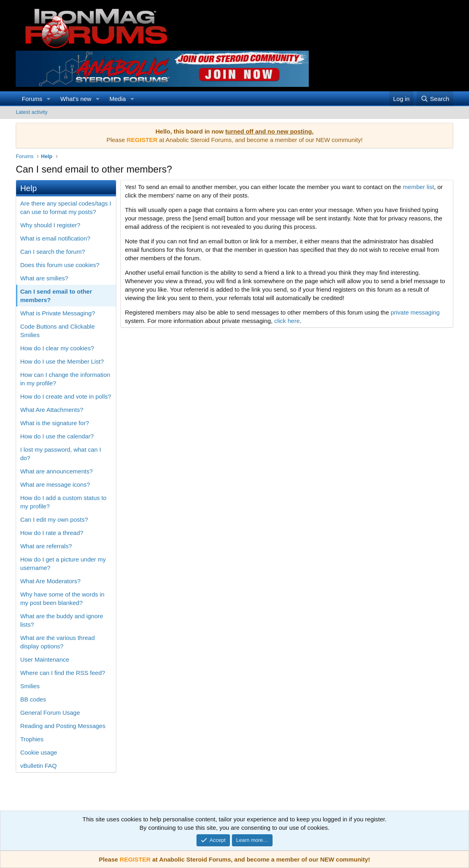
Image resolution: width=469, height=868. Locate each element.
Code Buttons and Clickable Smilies (57, 331)
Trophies (32, 739)
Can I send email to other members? (56, 296)
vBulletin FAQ (38, 766)
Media (118, 99)
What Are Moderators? (50, 581)
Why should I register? (50, 225)
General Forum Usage (50, 713)
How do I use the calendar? (57, 436)
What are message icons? (55, 484)
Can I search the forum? (53, 252)
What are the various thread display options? (57, 642)
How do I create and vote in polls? (66, 396)
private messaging (415, 312)
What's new (76, 99)
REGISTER (135, 859)
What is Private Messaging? (58, 313)
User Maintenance (45, 659)
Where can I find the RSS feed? (63, 673)
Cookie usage (39, 752)
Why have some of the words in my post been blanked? (62, 599)
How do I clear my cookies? (57, 348)
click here (287, 321)
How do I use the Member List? (62, 361)
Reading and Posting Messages (63, 726)
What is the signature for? (55, 423)
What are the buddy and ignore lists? (62, 620)
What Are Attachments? (52, 410)
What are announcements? (56, 471)
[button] (49, 99)
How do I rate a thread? (52, 533)
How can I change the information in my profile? (65, 379)
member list (419, 187)
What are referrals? (46, 546)
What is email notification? (55, 238)
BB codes (33, 699)
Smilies (30, 686)
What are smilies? (44, 278)
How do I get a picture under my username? (63, 564)
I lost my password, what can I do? (61, 454)
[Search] (435, 99)
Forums (32, 99)
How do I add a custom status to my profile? (63, 502)
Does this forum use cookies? (60, 265)
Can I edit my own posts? (54, 519)
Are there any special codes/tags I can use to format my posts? (66, 208)
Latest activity (32, 112)
